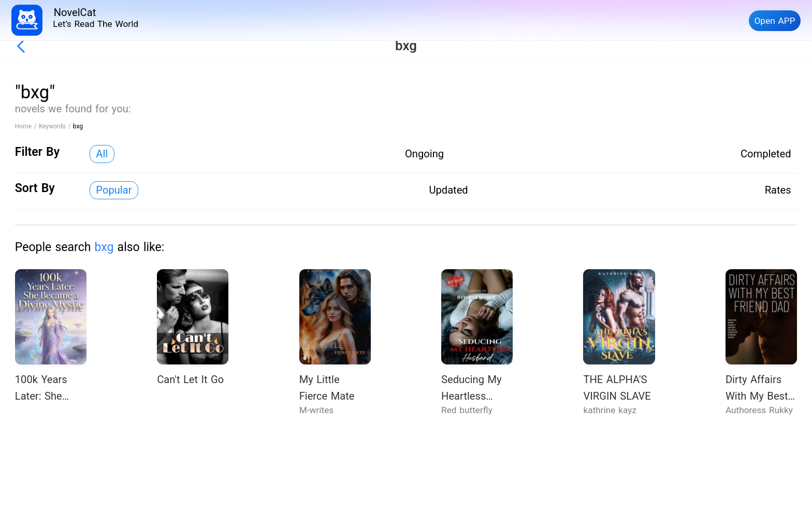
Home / (27, 126)
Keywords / (56, 126)
